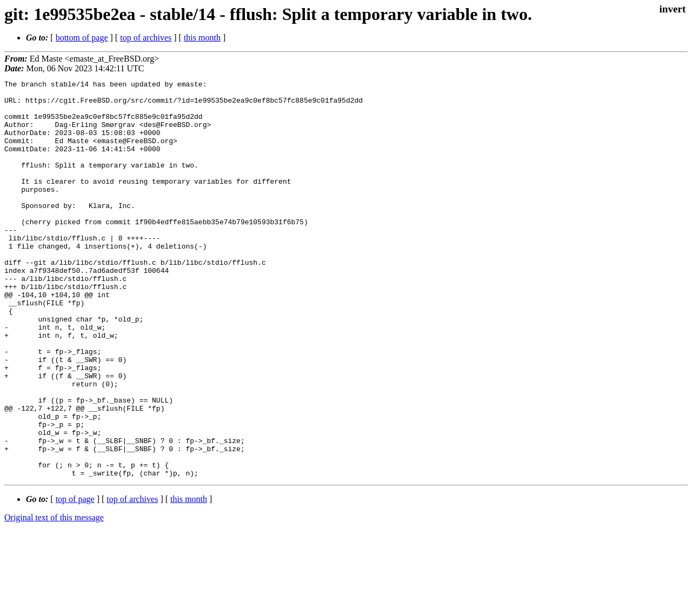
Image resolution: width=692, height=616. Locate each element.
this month (202, 38)
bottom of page (82, 38)
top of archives (146, 38)
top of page (75, 578)
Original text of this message (54, 597)
